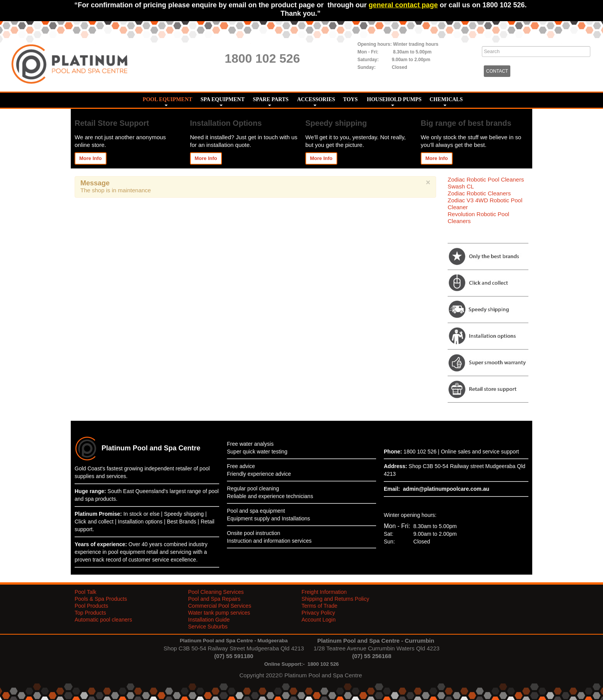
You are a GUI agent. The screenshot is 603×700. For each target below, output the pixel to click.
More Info (91, 158)
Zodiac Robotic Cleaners (479, 193)
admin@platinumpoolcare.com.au (446, 489)
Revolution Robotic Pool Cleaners (478, 217)
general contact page (403, 5)
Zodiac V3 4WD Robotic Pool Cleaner (485, 204)
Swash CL (461, 186)
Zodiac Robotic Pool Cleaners (486, 179)
